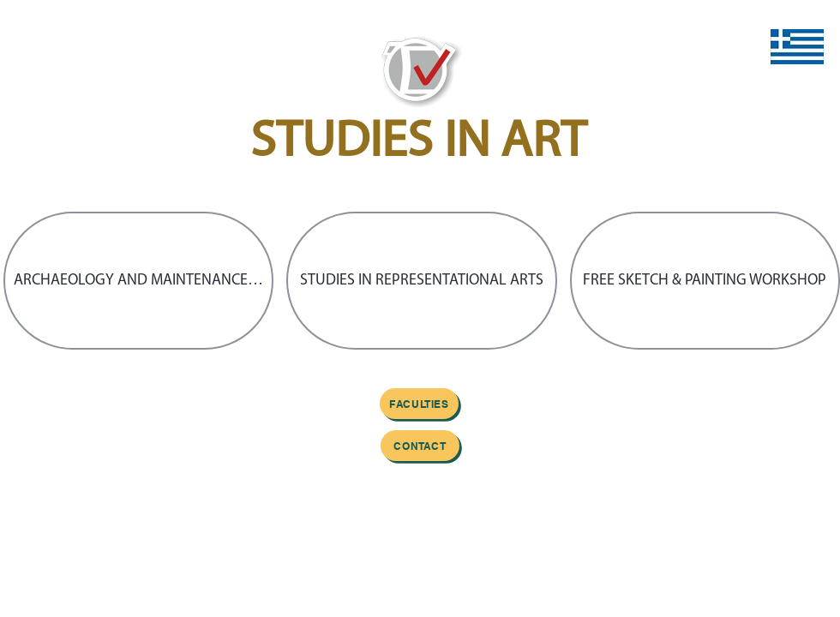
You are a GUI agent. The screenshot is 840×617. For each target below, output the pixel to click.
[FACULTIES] (419, 404)
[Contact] (420, 446)
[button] (138, 281)
